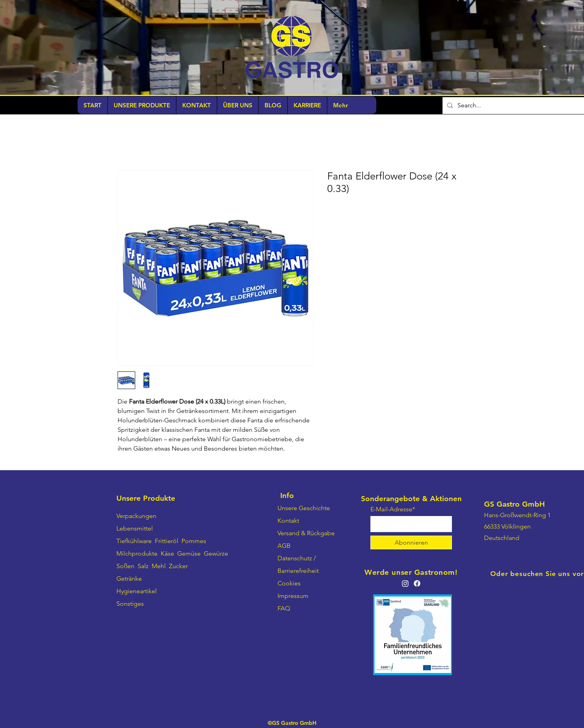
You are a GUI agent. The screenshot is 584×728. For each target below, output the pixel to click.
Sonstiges (130, 604)
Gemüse (189, 553)
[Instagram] (405, 583)
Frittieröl (167, 541)
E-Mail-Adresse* (393, 509)
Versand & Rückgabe (306, 533)
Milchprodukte (137, 553)
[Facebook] (417, 583)
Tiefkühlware (134, 541)
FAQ (284, 608)
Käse (167, 553)
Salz (143, 566)
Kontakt (288, 521)
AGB (284, 546)
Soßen (125, 566)
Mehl (159, 566)
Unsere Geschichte (304, 508)
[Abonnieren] (411, 542)
